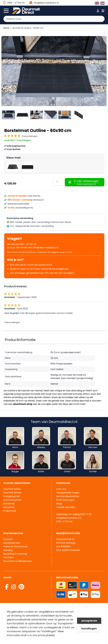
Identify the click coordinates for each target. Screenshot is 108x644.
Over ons (61, 489)
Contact (8, 539)
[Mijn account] (98, 11)
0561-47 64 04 (64, 522)
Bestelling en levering (15, 554)
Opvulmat (9, 507)
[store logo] (53, 11)
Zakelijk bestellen (66, 507)
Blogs (59, 504)
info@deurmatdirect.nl (46, 3)
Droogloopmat (12, 496)
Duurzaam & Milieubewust (18, 561)
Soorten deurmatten (68, 496)
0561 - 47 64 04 (16, 3)
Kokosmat (9, 504)
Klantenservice (12, 543)
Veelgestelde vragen (68, 493)
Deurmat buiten (12, 489)
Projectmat (10, 511)
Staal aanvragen (65, 500)
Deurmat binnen (12, 493)
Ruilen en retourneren (15, 547)
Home (6, 28)
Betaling (8, 550)
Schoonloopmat (12, 500)
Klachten (8, 557)
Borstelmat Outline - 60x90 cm (28, 28)
